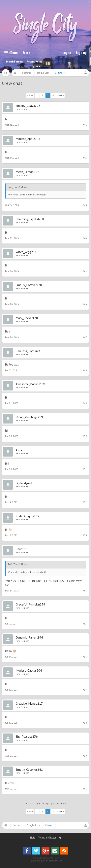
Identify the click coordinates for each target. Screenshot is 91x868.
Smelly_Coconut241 (29, 769)
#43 (85, 205)
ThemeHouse (55, 861)
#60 (85, 789)
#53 (85, 535)
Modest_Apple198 (28, 139)
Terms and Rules (47, 838)
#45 (85, 271)
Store (26, 53)
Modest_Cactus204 (29, 670)
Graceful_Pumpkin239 (30, 604)
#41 (85, 125)
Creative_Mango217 (29, 703)
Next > (60, 95)
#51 (85, 469)
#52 (85, 502)
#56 (85, 657)
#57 (85, 690)
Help (33, 838)
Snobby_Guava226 (28, 106)
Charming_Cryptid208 (30, 219)
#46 (85, 304)
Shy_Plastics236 (27, 736)
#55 (85, 624)
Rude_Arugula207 (28, 516)
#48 (85, 370)
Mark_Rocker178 (27, 318)
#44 (85, 238)
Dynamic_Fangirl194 (29, 637)
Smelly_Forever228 (29, 285)
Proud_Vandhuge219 (29, 417)
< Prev (30, 95)
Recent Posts (34, 62)
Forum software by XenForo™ (46, 858)
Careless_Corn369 (28, 351)
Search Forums (14, 62)
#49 (85, 403)
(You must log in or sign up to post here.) (45, 803)
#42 (85, 158)
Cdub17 (21, 549)
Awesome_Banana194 (31, 384)
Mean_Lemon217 (27, 172)
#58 (85, 723)
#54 (85, 591)
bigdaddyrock (24, 483)
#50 (85, 436)
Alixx (19, 450)
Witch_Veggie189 (27, 252)
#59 (85, 756)
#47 (85, 337)
